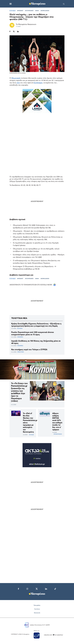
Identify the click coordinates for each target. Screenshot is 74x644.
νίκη (18, 83)
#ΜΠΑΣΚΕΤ (20, 11)
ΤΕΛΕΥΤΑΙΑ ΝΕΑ (19, 318)
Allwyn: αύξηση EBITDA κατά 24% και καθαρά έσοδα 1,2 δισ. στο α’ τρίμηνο (57, 421)
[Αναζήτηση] (64, 4)
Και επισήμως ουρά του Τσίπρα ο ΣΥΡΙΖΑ (29, 349)
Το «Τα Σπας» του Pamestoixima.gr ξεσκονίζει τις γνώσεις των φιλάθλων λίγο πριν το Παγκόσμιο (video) (19, 392)
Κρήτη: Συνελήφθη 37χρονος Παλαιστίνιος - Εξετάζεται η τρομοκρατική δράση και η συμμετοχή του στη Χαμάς (36, 325)
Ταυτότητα (37, 609)
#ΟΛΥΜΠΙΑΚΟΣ (29, 11)
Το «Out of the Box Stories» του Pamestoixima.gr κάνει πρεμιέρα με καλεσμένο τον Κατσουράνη (30, 423)
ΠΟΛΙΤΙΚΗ (21, 352)
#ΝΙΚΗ (37, 11)
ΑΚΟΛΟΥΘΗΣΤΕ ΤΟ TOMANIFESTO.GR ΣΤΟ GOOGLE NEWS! (33, 285)
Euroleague (38, 83)
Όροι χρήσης (37, 605)
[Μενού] (11, 4)
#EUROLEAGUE (45, 11)
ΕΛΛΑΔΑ (13, 11)
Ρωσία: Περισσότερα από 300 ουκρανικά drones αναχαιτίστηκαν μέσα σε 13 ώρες (33, 333)
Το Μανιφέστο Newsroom (26, 24)
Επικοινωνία (37, 613)
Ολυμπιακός (16, 78)
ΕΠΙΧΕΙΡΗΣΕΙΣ (58, 434)
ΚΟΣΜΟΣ (20, 337)
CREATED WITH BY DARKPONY (53, 635)
